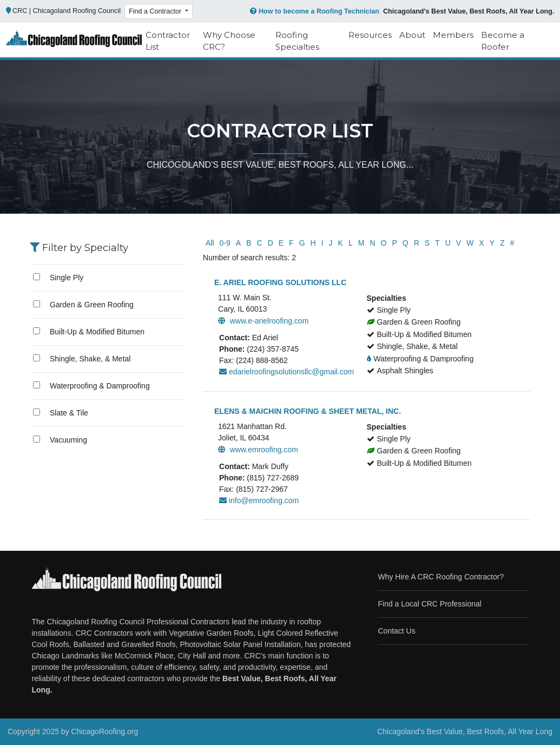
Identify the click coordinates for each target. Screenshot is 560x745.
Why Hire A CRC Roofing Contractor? (441, 577)
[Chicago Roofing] (74, 41)
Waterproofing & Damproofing (100, 386)
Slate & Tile (69, 413)
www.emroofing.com (258, 450)
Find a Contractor (156, 11)
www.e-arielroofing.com (263, 321)
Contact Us (396, 631)
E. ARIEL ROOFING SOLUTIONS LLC (280, 282)
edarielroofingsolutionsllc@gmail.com (286, 372)
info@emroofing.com (259, 500)
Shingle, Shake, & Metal (90, 359)
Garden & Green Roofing (92, 305)
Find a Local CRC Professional (429, 604)
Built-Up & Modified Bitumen (97, 332)
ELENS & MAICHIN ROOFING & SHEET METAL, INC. (308, 411)
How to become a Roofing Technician (314, 11)
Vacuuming (68, 440)
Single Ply (67, 278)
